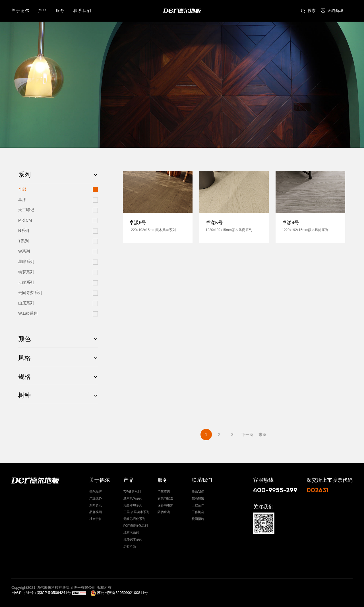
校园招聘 (198, 517)
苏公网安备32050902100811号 (119, 591)
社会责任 (96, 517)
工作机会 (198, 510)
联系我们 (82, 11)
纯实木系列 (131, 531)
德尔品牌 (96, 490)
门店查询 (164, 490)
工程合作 (198, 503)
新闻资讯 (96, 503)
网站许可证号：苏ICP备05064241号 (42, 591)
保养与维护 (165, 503)
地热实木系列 (133, 538)
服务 (60, 11)
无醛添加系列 (133, 503)
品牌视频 (96, 510)
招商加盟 (198, 497)
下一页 (247, 435)
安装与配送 (165, 497)
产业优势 (96, 497)
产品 (43, 11)
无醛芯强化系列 (134, 517)
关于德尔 (20, 11)
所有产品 (130, 544)
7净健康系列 (132, 490)
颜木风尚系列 (133, 497)
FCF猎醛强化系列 (136, 524)
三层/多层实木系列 (136, 510)
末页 (262, 435)
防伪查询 (164, 510)
